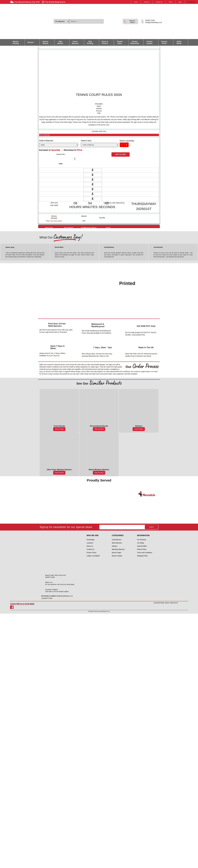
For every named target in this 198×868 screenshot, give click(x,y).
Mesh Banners (117, 543)
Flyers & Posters (105, 42)
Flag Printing (90, 42)
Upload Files (61, 154)
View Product (59, 429)
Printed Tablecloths (135, 42)
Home (136, 2)
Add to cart (121, 154)
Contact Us (159, 2)
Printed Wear (120, 42)
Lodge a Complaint (93, 556)
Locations (90, 543)
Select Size (86, 141)
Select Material (46, 141)
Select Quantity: (127, 141)
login (180, 2)
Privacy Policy (91, 553)
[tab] (99, 104)
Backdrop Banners (118, 549)
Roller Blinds (179, 42)
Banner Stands (46, 42)
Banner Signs (116, 553)
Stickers (31, 42)
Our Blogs (141, 543)
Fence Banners (75, 42)
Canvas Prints (164, 42)
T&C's (170, 2)
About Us (147, 2)
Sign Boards (60, 42)
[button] (130, 21)
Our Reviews (142, 540)
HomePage (91, 540)
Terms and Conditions (145, 553)
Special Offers (142, 546)
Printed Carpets (149, 42)
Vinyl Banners (117, 540)
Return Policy (142, 549)
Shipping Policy (142, 556)
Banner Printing (16, 42)
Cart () (191, 2)
